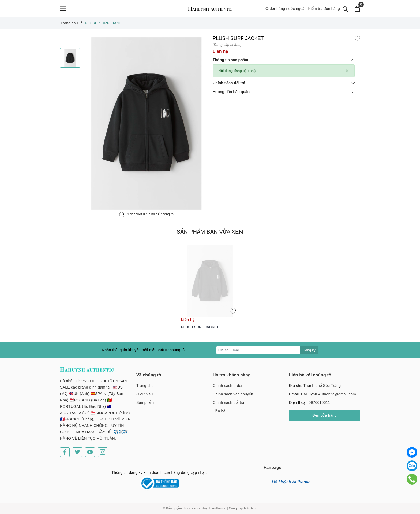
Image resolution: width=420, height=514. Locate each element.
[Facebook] (65, 455)
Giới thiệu (145, 397)
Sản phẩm (145, 405)
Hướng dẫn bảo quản (284, 94)
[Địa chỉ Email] (258, 353)
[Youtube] (90, 455)
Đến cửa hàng (325, 418)
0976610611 (319, 405)
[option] (146, 126)
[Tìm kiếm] (345, 10)
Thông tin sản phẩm (284, 62)
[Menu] (63, 10)
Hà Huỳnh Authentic (291, 485)
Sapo (254, 511)
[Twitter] (77, 455)
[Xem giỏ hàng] (357, 10)
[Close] (347, 73)
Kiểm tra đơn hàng (324, 10)
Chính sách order (228, 388)
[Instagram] (103, 455)
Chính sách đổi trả (284, 86)
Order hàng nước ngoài (286, 10)
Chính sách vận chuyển (233, 397)
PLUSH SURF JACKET (200, 330)
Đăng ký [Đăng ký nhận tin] (309, 353)
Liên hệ (219, 414)
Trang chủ (145, 388)
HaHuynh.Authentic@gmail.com (329, 397)
